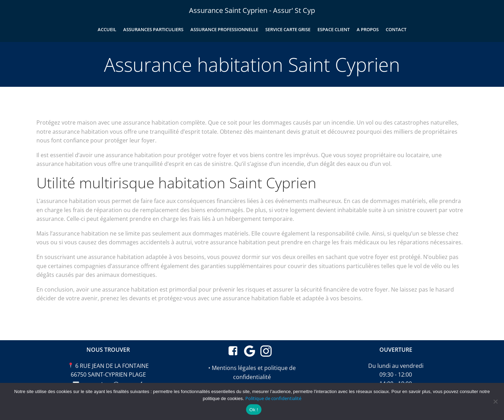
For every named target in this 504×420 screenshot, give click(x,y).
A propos (368, 29)
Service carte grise (288, 29)
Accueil (107, 29)
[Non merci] (495, 401)
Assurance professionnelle (224, 29)
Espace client (334, 29)
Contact (396, 29)
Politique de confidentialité (273, 398)
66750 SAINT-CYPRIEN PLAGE (108, 374)
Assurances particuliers (153, 29)
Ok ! (254, 410)
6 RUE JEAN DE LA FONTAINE (112, 366)
